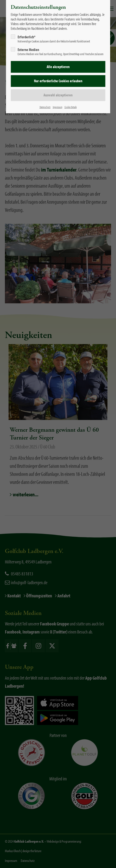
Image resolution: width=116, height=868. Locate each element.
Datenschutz (45, 107)
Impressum (58, 107)
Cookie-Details (71, 107)
